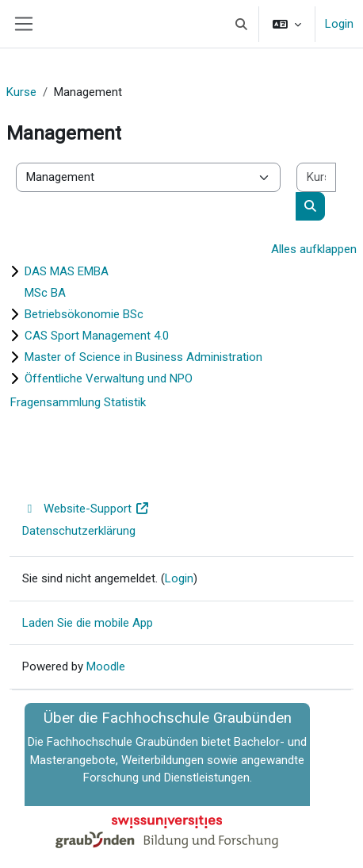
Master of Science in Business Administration (143, 357)
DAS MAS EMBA (67, 271)
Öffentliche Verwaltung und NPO (109, 378)
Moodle (106, 666)
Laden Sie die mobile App (88, 623)
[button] (242, 24)
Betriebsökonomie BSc (84, 314)
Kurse (21, 92)
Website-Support (86, 509)
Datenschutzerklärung (79, 531)
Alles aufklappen (314, 249)
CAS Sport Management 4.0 (97, 336)
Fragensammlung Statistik (78, 402)
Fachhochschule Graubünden (122, 742)
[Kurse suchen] (316, 177)
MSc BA (45, 293)
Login (339, 24)
